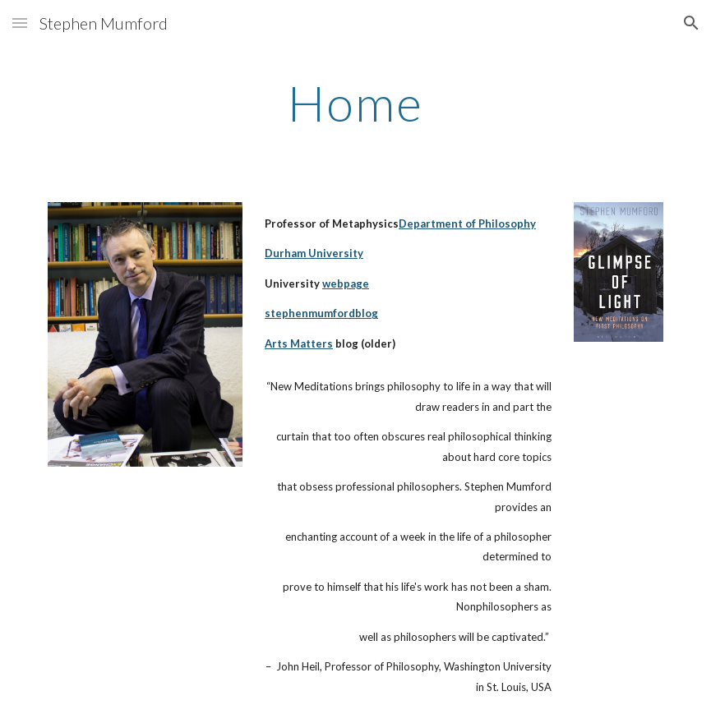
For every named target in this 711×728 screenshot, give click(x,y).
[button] (20, 23)
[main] (355, 103)
